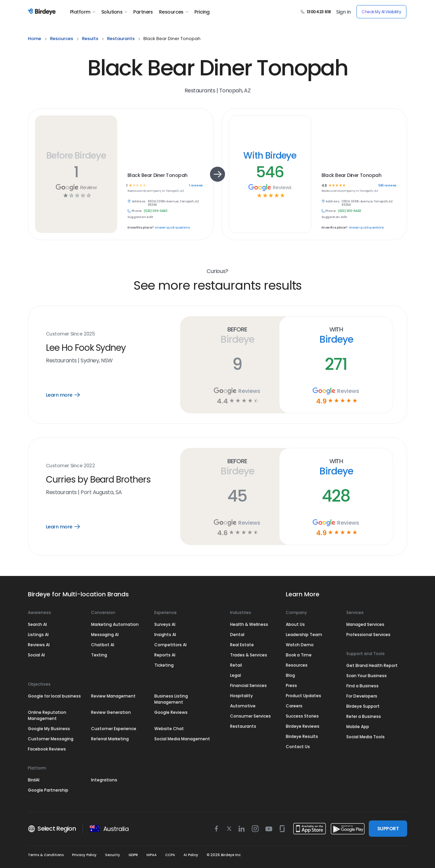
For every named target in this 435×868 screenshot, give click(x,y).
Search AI (37, 624)
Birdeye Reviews (303, 726)
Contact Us (298, 747)
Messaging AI (105, 635)
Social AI (36, 655)
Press (291, 685)
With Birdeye (270, 155)
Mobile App (358, 727)
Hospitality (241, 696)
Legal (236, 675)
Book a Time (299, 655)
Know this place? (140, 228)
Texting (99, 655)
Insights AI (165, 635)
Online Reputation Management (47, 715)
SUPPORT (388, 829)
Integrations (104, 780)
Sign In (343, 12)
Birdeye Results (302, 736)
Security (112, 855)
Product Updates (303, 696)
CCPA (170, 855)
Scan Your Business (367, 676)
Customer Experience (114, 729)
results (90, 39)
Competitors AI (170, 645)
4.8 (324, 186)
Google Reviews (171, 712)
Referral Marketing (110, 739)
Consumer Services (250, 716)
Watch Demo (300, 645)
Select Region (52, 829)
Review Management (113, 696)
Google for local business (54, 696)
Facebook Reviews (47, 749)
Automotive (243, 706)
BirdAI (34, 780)
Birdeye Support (363, 706)
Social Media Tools (366, 737)
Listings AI (38, 635)
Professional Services (368, 635)
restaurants (121, 39)
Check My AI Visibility (381, 12)
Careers (294, 706)
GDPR (133, 855)
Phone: (137, 211)
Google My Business (49, 729)
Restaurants (243, 726)
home (34, 39)
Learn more (68, 395)
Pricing (202, 12)
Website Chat (169, 729)
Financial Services (248, 685)
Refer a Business (364, 716)
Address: (139, 202)
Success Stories (302, 716)
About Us (295, 624)
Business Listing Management (171, 699)
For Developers (362, 696)
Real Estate (242, 645)
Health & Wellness (249, 624)
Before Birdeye (76, 155)
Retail (236, 665)
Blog (290, 675)
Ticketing (164, 665)
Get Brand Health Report (372, 665)
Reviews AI (39, 645)
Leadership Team (304, 635)
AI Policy (191, 855)
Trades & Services (249, 655)
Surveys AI (165, 624)
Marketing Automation (115, 624)
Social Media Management (182, 739)
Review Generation (111, 712)
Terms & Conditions (46, 855)
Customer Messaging (51, 739)
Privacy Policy (84, 855)
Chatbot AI (103, 645)
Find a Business (362, 686)
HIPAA (152, 855)
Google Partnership (48, 790)
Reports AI (165, 655)
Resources (174, 12)
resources (62, 39)
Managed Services (365, 624)
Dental (237, 635)
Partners (143, 12)
